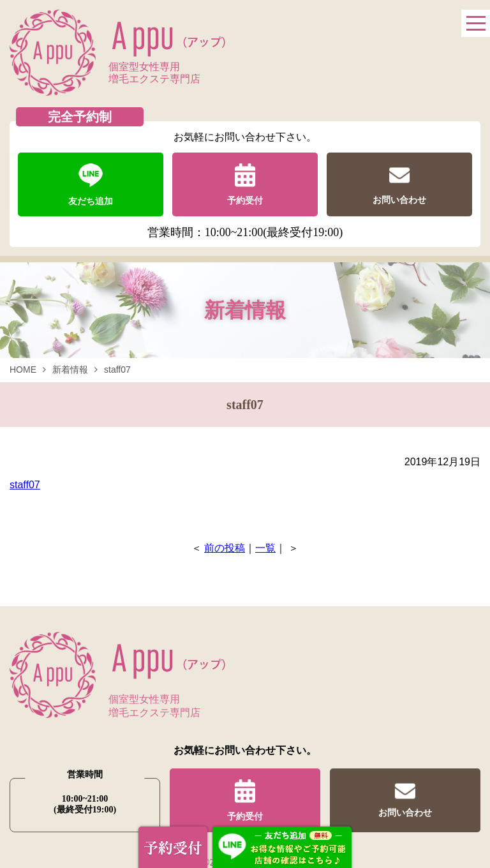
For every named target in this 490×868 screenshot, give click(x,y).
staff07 (25, 485)
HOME (23, 370)
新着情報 (70, 370)
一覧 (265, 548)
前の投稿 (225, 548)
